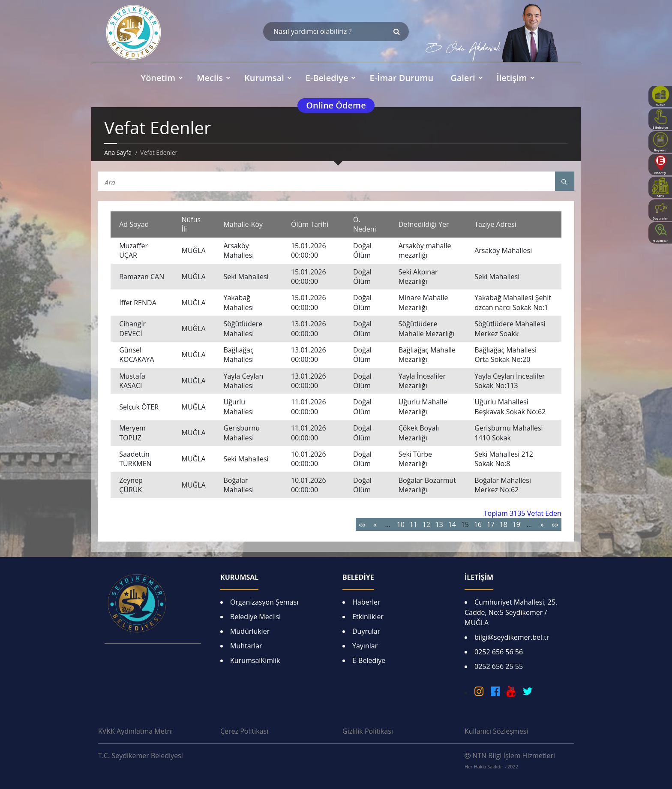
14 (452, 524)
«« (362, 524)
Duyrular (366, 631)
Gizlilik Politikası (368, 731)
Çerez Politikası (244, 731)
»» (555, 524)
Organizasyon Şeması (264, 602)
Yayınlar (365, 646)
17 (491, 524)
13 (439, 524)
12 (426, 524)
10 (401, 524)
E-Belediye (369, 660)
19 (516, 524)
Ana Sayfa (118, 152)
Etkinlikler (368, 617)
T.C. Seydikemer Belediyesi (141, 756)
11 (414, 524)
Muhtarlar (246, 646)
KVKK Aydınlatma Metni (135, 731)
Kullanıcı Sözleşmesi (496, 731)
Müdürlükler (250, 631)
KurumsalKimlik (255, 660)
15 (465, 524)
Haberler (366, 602)
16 (478, 524)
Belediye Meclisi (255, 617)
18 (504, 524)
